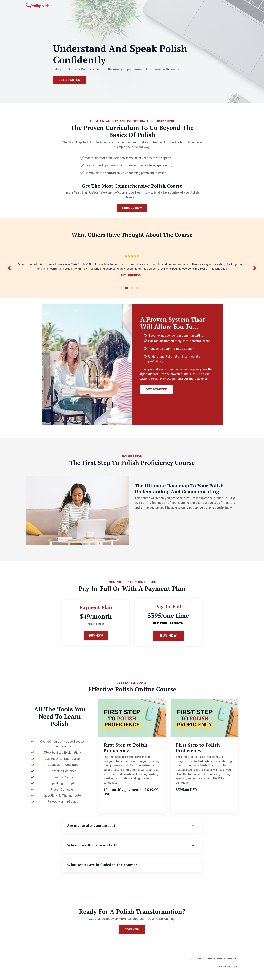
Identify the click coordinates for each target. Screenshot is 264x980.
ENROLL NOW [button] (132, 208)
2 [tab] (132, 291)
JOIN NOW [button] (132, 934)
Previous (9, 270)
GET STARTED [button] (69, 80)
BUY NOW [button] (96, 639)
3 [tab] (137, 291)
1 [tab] (127, 291)
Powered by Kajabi (228, 971)
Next (255, 270)
